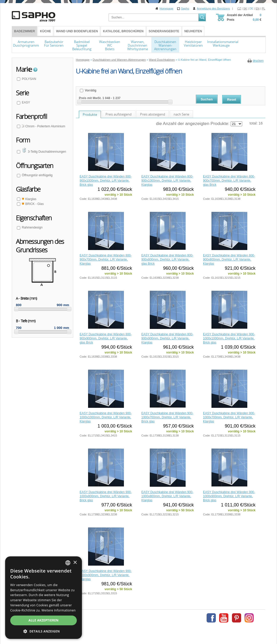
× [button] (75, 563)
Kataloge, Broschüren (123, 31)
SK (245, 8)
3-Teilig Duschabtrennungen (44, 152)
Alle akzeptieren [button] (44, 620)
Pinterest (237, 618)
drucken (258, 61)
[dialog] (44, 598)
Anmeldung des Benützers (213, 8)
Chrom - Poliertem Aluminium (43, 126)
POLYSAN (29, 79)
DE (251, 8)
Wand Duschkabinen (162, 60)
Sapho (185, 8)
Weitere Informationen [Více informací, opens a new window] (59, 610)
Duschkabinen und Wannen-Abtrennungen (119, 60)
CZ (239, 8)
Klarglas (29, 199)
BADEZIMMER (24, 31)
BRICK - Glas (32, 204)
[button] (44, 631)
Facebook (211, 618)
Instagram (249, 618)
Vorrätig (90, 90)
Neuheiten (193, 31)
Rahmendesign (32, 227)
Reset (232, 100)
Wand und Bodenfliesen (77, 31)
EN (257, 8)
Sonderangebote (164, 31)
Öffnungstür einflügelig (37, 175)
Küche (45, 31)
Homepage (166, 8)
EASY (25, 102)
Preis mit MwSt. (90, 98)
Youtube (224, 618)
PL (264, 8)
